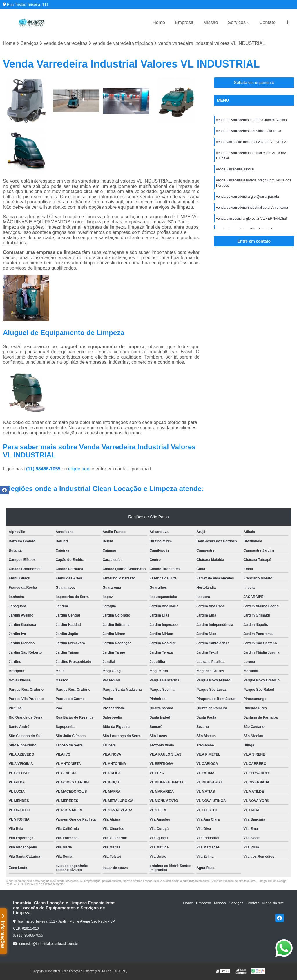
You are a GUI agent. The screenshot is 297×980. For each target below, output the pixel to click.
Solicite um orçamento (254, 83)
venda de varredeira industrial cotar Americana (252, 208)
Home (159, 22)
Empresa (184, 22)
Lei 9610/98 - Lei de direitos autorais (40, 884)
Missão (211, 22)
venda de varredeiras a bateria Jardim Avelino (251, 120)
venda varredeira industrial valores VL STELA (251, 142)
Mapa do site (273, 903)
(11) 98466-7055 (44, 469)
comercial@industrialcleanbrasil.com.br (46, 944)
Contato (267, 22)
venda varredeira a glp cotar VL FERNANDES (251, 219)
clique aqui (79, 469)
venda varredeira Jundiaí (235, 169)
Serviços (237, 22)
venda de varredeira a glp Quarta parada (248, 197)
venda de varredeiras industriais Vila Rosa (249, 131)
